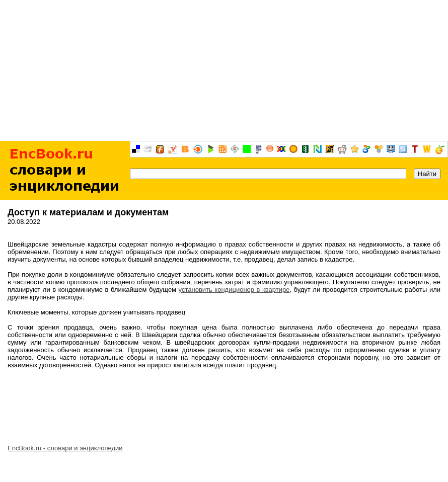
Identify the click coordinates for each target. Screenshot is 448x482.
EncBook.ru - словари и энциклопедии (65, 448)
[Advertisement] (224, 70)
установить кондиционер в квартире (234, 290)
